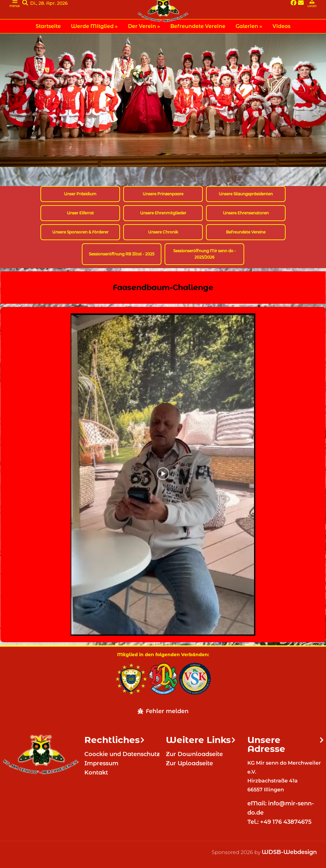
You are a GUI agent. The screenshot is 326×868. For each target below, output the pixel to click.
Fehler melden (163, 711)
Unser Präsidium (80, 194)
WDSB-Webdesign (289, 852)
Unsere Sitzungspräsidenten (246, 194)
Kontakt (96, 773)
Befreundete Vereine (246, 232)
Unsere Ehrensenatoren (246, 213)
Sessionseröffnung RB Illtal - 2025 (122, 254)
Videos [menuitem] (281, 26)
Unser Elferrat (80, 213)
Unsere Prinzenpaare (163, 194)
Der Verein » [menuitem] (144, 26)
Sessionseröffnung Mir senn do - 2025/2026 (205, 254)
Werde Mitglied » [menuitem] (94, 26)
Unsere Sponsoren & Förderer (80, 232)
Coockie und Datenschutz (122, 754)
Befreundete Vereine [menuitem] (198, 26)
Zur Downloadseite (194, 754)
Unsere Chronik (163, 232)
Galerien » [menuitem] (249, 26)
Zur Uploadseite (189, 763)
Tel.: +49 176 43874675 (280, 822)
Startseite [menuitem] (48, 26)
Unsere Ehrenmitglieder (163, 213)
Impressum (101, 763)
